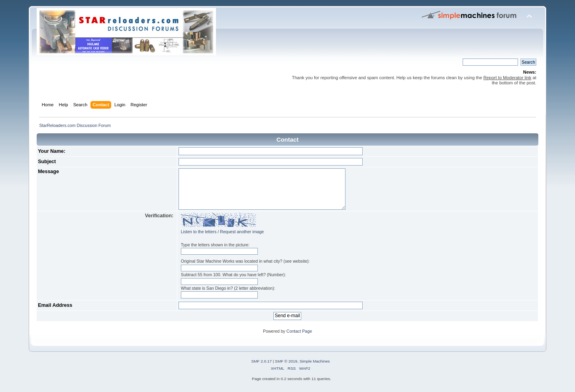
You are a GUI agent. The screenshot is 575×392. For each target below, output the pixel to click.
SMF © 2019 (286, 361)
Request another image (242, 232)
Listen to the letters (199, 232)
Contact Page (299, 331)
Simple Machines (315, 361)
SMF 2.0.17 (261, 361)
